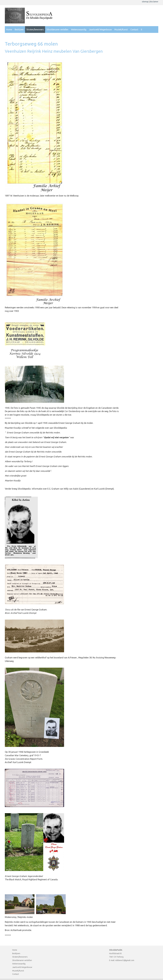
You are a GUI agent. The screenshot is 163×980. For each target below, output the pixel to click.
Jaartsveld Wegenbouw (100, 30)
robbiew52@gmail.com (125, 960)
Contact (134, 30)
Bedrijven (19, 30)
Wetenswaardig (79, 30)
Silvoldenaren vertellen (57, 30)
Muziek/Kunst (121, 30)
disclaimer (154, 2)
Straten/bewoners (35, 30)
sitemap (145, 2)
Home (9, 30)
